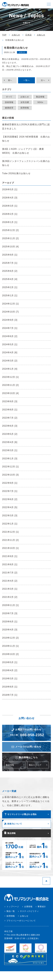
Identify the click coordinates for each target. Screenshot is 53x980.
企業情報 (28, 907)
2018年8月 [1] (10, 687)
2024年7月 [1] (10, 328)
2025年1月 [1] (10, 296)
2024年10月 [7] (10, 312)
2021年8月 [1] (10, 564)
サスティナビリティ (29, 911)
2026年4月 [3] (10, 198)
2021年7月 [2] (10, 573)
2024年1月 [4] (10, 369)
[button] (49, 4)
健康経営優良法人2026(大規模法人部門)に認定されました (26, 127)
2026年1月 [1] (10, 222)
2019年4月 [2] (10, 670)
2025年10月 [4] (10, 247)
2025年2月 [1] (10, 287)
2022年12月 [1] (10, 467)
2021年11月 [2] (10, 540)
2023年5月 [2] (10, 434)
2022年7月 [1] (10, 491)
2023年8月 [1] (10, 410)
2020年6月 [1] (10, 622)
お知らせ (25, 97)
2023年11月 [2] (10, 385)
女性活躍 (25, 102)
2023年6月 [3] (10, 426)
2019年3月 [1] (10, 679)
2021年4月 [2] (10, 581)
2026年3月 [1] (10, 206)
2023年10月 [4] (10, 393)
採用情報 (25, 108)
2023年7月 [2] (10, 418)
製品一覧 (11, 911)
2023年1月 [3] (10, 459)
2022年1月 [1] (10, 524)
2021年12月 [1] (10, 532)
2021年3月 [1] (10, 589)
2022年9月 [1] (10, 483)
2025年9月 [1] (10, 255)
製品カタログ (35, 765)
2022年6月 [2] (10, 499)
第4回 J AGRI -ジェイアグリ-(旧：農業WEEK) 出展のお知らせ (23, 151)
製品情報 (40, 97)
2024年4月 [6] (10, 352)
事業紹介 (42, 907)
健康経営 (9, 108)
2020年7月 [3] (10, 613)
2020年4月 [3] (10, 630)
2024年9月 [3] (10, 320)
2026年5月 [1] (10, 189)
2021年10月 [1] (10, 548)
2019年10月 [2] (10, 654)
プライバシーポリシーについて (21, 921)
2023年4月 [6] (10, 442)
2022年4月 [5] (10, 507)
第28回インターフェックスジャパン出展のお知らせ (26, 163)
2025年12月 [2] (10, 230)
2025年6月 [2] (10, 271)
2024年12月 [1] (10, 304)
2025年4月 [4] (10, 279)
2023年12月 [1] (10, 377)
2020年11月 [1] (10, 605)
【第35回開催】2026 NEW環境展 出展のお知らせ (26, 139)
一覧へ (26, 80)
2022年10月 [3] (10, 475)
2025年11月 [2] (10, 238)
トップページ (13, 907)
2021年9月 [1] (10, 556)
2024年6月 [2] (10, 336)
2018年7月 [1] (10, 695)
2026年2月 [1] (10, 214)
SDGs (40, 102)
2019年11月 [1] (10, 646)
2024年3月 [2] (10, 361)
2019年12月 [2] (10, 638)
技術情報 (9, 102)
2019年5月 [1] (10, 662)
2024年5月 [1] (10, 344)
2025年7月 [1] (10, 263)
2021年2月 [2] (10, 597)
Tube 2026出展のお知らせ (16, 173)
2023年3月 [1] (10, 450)
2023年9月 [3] (10, 401)
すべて (9, 97)
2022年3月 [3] (10, 516)
